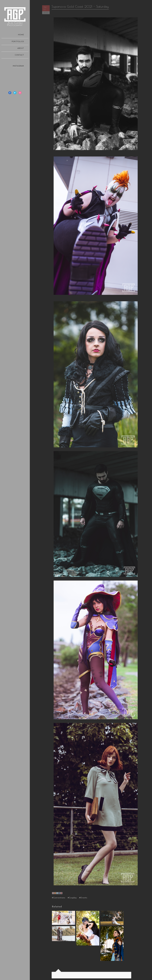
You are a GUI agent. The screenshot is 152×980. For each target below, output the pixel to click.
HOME (21, 35)
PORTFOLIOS (18, 42)
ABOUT (21, 48)
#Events (83, 898)
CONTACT (19, 55)
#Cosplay (72, 898)
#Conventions (59, 898)
